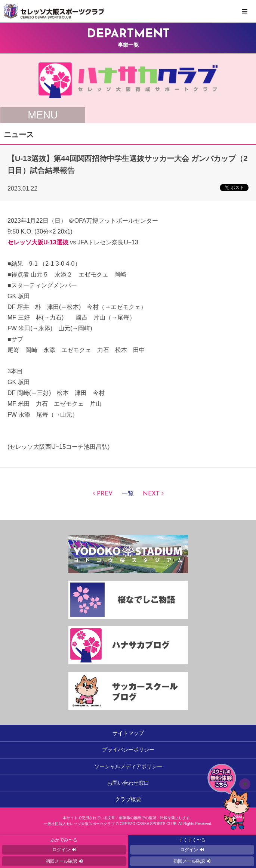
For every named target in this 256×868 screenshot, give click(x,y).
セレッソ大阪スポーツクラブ (128, 11)
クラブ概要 (128, 799)
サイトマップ (128, 733)
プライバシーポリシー (128, 750)
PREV (105, 494)
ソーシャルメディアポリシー (128, 766)
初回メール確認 (61, 861)
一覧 (128, 494)
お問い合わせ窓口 (128, 783)
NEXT (151, 494)
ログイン (61, 850)
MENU (245, 12)
